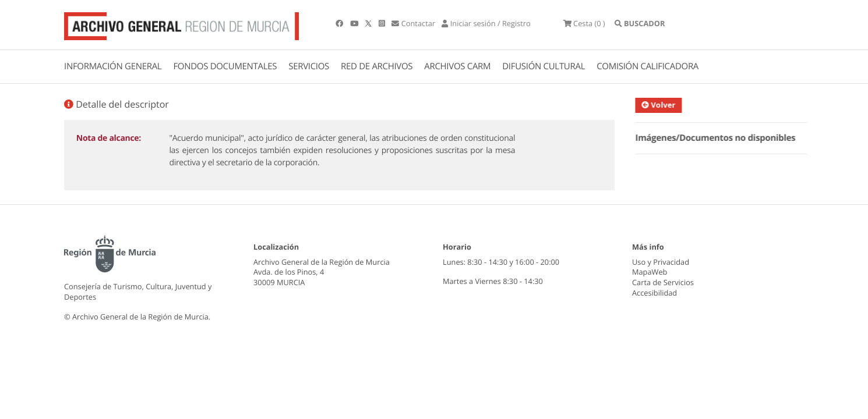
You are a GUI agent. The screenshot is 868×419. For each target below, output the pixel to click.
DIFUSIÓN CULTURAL (544, 66)
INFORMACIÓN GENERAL (113, 66)
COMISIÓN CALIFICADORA (648, 66)
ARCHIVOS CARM (457, 66)
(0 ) (584, 23)
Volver (665, 105)
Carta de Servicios (663, 282)
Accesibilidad (654, 293)
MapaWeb (650, 272)
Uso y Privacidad (661, 262)
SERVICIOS (309, 66)
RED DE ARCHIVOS (377, 66)
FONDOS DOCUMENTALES (225, 66)
